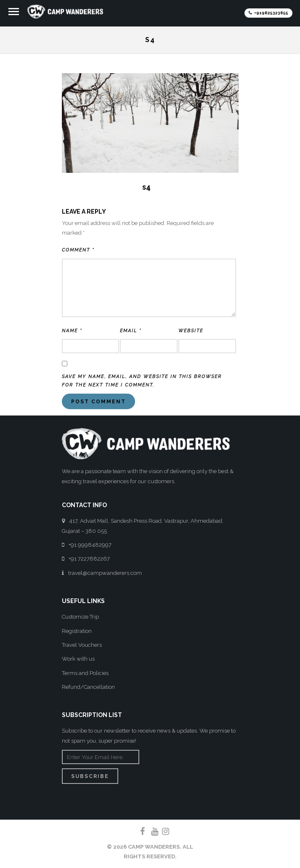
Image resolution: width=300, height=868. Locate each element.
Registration (77, 631)
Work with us (78, 659)
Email (131, 331)
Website (191, 331)
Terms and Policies (85, 673)
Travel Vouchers (82, 645)
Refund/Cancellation (88, 687)
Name (72, 331)
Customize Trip (80, 617)
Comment (78, 250)
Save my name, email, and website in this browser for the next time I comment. (142, 381)
